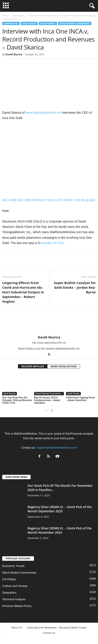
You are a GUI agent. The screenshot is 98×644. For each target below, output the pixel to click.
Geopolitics (9, 593)
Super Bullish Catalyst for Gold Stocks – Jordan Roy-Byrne (75, 287)
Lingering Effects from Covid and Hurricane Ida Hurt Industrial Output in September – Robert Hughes (23, 292)
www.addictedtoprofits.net (43, 113)
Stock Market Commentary (75, 23)
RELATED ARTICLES (33, 366)
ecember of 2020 (52, 243)
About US (17, 627)
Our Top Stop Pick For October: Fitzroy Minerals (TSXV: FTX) (17, 400)
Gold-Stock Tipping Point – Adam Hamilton (80, 399)
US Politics (9, 579)
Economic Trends (13, 566)
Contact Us (49, 633)
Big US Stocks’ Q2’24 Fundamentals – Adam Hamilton (47, 400)
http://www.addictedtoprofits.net (49, 343)
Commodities (11, 23)
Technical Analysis (14, 599)
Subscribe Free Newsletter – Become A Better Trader (57, 627)
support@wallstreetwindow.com (57, 448)
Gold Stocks (18, 16)
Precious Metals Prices (17, 606)
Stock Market (48, 23)
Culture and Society (15, 586)
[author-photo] (49, 322)
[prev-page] (46, 410)
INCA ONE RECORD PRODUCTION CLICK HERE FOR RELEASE (49, 200)
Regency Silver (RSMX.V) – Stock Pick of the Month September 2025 (60, 509)
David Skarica (14, 54)
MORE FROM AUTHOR (64, 366)
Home (5, 16)
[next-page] (52, 410)
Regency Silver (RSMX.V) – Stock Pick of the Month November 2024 (60, 530)
